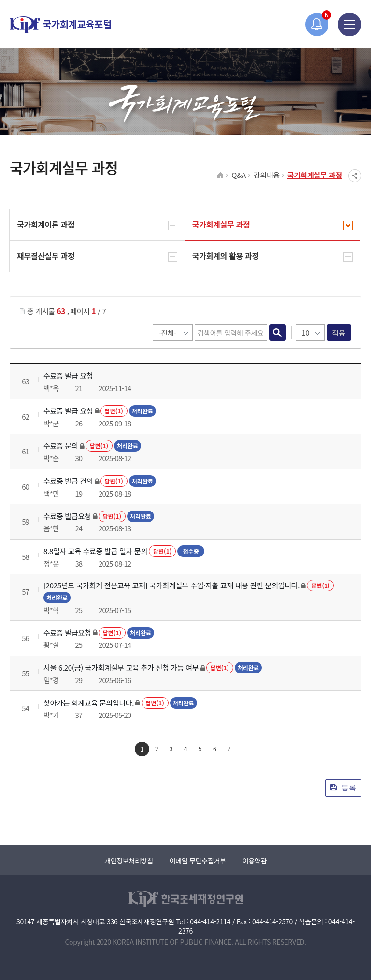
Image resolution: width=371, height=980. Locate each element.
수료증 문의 (61, 446)
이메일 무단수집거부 (198, 861)
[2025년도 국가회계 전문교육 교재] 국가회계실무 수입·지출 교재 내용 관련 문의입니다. (171, 585)
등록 (343, 787)
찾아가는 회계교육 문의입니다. (89, 703)
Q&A (239, 175)
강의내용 (267, 175)
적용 (339, 333)
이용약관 (255, 861)
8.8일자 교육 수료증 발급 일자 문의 (95, 551)
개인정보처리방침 (129, 861)
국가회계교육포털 (60, 25)
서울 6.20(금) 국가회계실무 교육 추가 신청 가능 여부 (121, 667)
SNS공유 (355, 176)
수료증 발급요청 (67, 516)
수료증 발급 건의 (68, 481)
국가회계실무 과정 (315, 175)
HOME (221, 176)
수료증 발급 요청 (68, 375)
